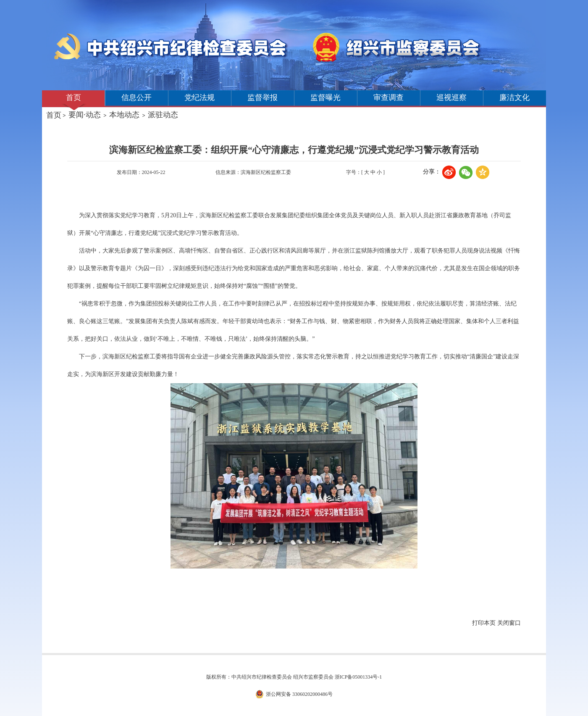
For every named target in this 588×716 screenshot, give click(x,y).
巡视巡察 (451, 97)
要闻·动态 (85, 115)
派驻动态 (163, 115)
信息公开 (136, 97)
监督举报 (262, 97)
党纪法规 (199, 97)
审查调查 (388, 97)
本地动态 (124, 115)
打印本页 (484, 623)
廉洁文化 (514, 97)
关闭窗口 (509, 623)
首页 (73, 97)
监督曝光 (325, 97)
